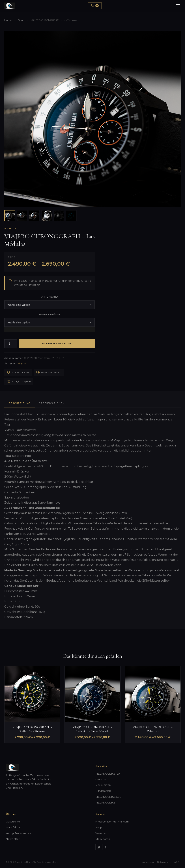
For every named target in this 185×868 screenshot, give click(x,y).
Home (8, 20)
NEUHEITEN (103, 785)
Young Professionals (18, 833)
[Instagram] (98, 847)
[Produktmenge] (11, 344)
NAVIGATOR (103, 791)
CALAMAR (102, 779)
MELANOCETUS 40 (108, 774)
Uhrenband (50, 297)
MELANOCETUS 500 (108, 797)
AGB (177, 862)
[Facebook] (105, 847)
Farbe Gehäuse (50, 314)
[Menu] (178, 6)
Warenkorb (102, 833)
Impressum (148, 862)
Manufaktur (13, 827)
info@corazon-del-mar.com (112, 822)
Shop (21, 20)
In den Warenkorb (57, 344)
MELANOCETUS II (107, 803)
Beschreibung (20, 403)
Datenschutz (164, 862)
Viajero (10, 228)
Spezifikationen (52, 403)
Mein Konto (103, 839)
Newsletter (13, 839)
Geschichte (13, 822)
